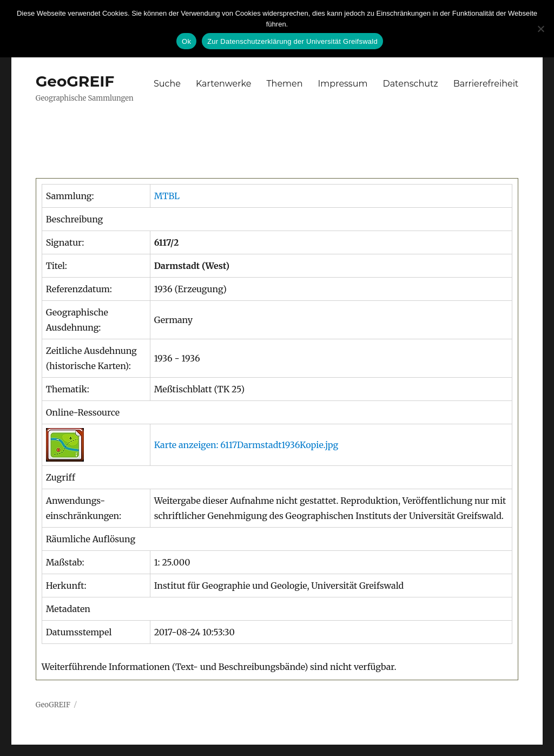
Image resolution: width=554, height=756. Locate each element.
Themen (284, 84)
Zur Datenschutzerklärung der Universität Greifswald (292, 41)
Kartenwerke (223, 84)
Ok (186, 41)
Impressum (343, 84)
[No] (540, 29)
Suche (167, 84)
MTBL (167, 196)
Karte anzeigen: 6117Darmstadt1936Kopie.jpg (246, 445)
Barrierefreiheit (486, 84)
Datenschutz (410, 84)
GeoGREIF (75, 81)
